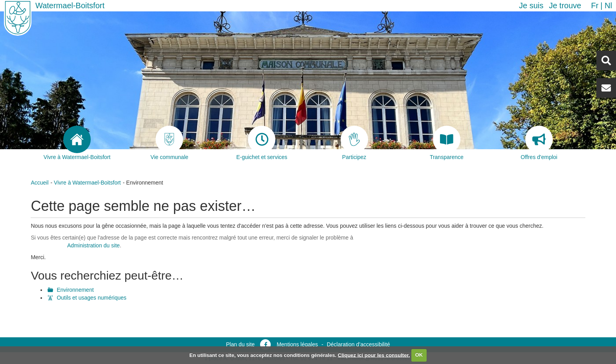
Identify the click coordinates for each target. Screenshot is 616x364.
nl (608, 5)
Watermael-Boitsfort (70, 5)
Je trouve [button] (565, 5)
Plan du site (240, 344)
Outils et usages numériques (91, 298)
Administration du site (93, 245)
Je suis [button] (531, 5)
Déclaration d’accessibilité (358, 344)
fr (595, 5)
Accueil (39, 183)
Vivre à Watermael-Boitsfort (87, 183)
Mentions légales (297, 344)
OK (419, 355)
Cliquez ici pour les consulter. (374, 355)
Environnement (75, 290)
